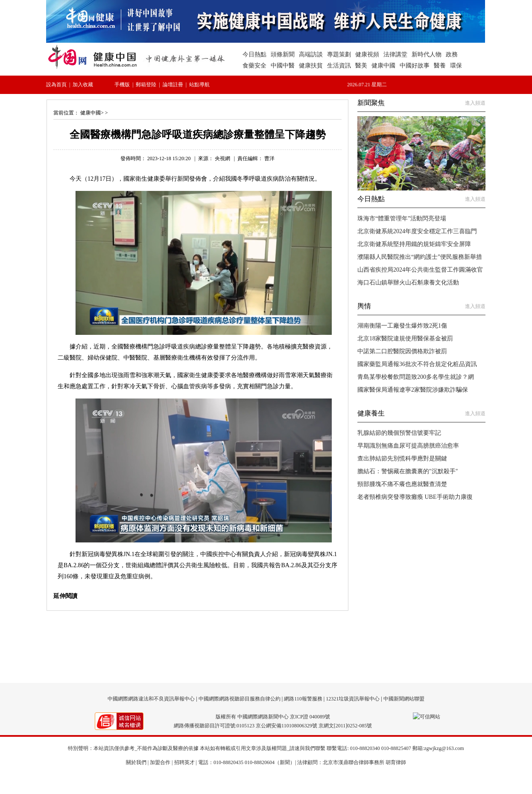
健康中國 (91, 113)
